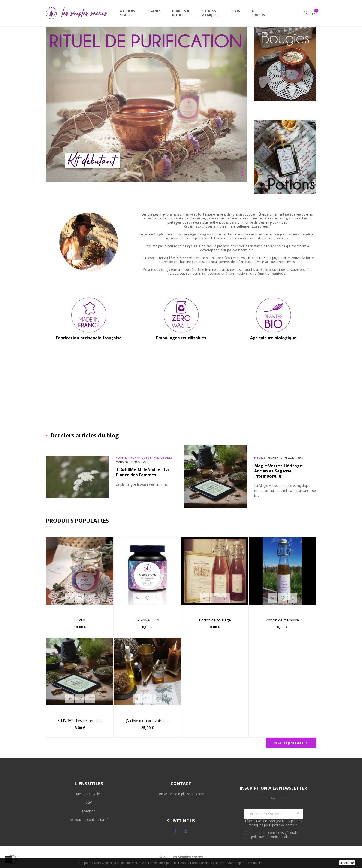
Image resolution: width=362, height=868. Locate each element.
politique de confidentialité (271, 837)
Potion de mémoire (282, 620)
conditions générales (284, 833)
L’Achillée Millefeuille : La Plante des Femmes (142, 472)
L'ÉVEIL (80, 620)
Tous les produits (291, 743)
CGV (89, 802)
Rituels (260, 457)
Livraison (89, 811)
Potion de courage (215, 620)
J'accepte (347, 863)
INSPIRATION (147, 620)
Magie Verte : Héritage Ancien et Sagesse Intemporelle (278, 471)
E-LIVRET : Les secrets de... (80, 721)
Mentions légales (89, 794)
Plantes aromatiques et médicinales (144, 457)
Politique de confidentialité (89, 820)
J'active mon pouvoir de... (147, 721)
